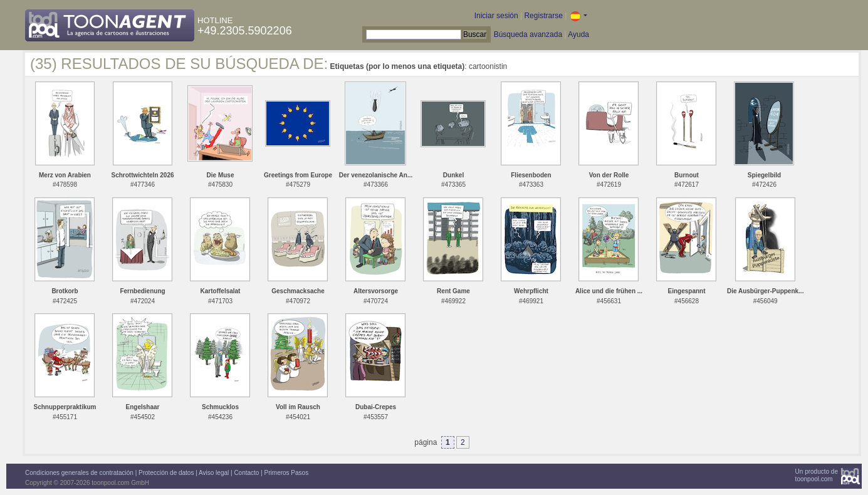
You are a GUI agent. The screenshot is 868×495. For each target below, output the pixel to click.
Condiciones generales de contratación (79, 473)
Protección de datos (166, 473)
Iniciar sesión (496, 16)
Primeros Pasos (287, 473)
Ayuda (578, 34)
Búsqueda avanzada (528, 34)
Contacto (246, 473)
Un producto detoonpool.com (817, 475)
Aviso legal (214, 473)
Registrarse (543, 16)
